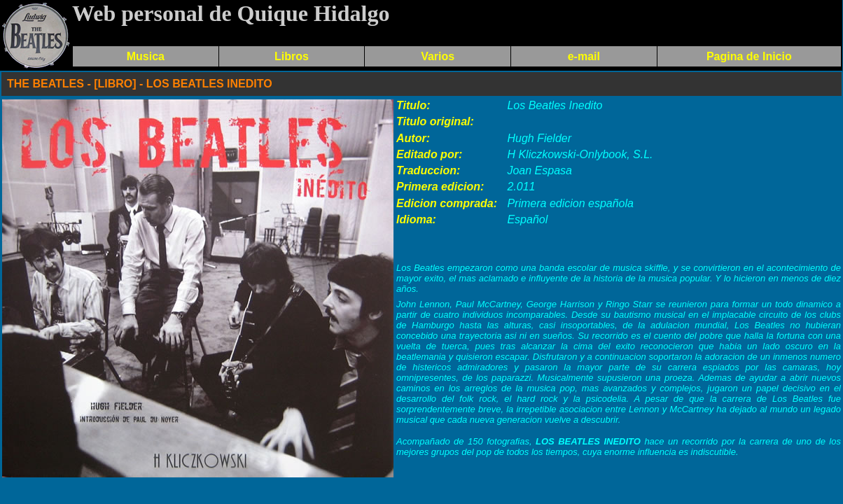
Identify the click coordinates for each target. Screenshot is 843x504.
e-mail (584, 56)
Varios (438, 56)
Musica (146, 56)
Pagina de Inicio (749, 56)
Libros (292, 56)
